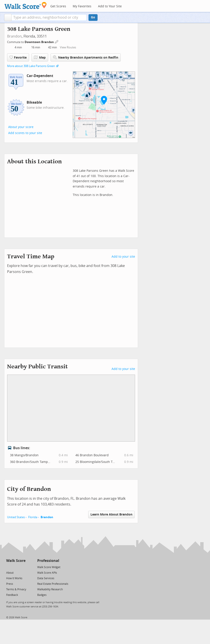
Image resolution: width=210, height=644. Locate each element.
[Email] (23, 567)
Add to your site (123, 257)
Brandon (14, 36)
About (10, 573)
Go (93, 17)
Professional (48, 561)
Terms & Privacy (16, 589)
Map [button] (40, 57)
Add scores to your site (25, 133)
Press (10, 584)
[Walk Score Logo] (26, 5)
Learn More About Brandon (111, 515)
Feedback (12, 595)
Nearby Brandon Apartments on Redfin (86, 57)
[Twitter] (9, 567)
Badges (42, 595)
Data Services (46, 578)
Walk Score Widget (49, 567)
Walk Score (16, 561)
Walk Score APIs (47, 573)
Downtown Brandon (40, 42)
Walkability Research (50, 589)
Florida (33, 517)
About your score (21, 127)
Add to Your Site (110, 6)
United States (16, 517)
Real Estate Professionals (53, 584)
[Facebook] (16, 567)
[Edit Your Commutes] (57, 41)
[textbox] (49, 18)
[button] (8, 18)
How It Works (14, 578)
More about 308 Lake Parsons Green (31, 66)
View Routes (68, 47)
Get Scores (58, 6)
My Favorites (82, 6)
